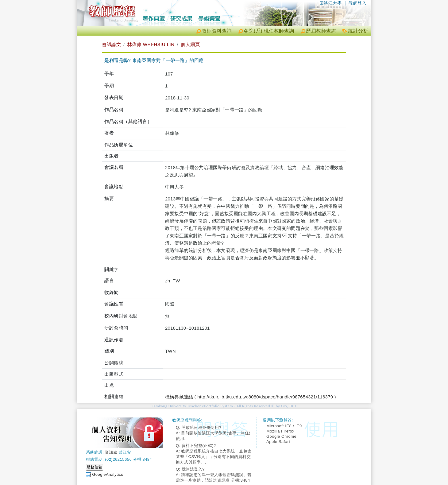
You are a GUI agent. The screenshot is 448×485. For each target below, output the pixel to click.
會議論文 (111, 44)
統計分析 (358, 31)
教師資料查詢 (217, 31)
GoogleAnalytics (108, 474)
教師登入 (357, 3)
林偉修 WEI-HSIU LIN (151, 44)
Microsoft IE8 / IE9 (284, 426)
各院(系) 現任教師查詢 (269, 31)
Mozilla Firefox (280, 431)
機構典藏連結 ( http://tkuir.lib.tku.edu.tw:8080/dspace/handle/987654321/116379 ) (251, 397)
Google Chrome (281, 436)
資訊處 (111, 452)
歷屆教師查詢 (321, 31)
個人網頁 (190, 44)
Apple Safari (278, 442)
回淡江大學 (331, 3)
